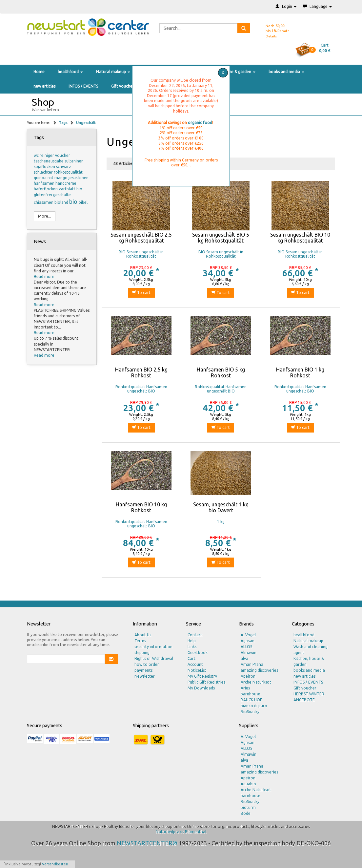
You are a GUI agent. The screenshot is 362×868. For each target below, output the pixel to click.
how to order (147, 664)
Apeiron (248, 676)
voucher (63, 155)
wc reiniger (44, 155)
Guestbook (198, 653)
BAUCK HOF (251, 700)
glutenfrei (43, 195)
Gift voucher (123, 86)
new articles (44, 86)
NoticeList (197, 670)
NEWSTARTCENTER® (147, 843)
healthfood (70, 72)
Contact (195, 635)
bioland (62, 202)
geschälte (62, 195)
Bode (246, 813)
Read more (44, 276)
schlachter (44, 172)
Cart (191, 658)
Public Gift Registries (206, 682)
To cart (141, 293)
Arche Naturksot (256, 682)
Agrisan (248, 641)
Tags (64, 123)
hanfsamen (45, 183)
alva (244, 658)
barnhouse (251, 694)
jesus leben (79, 178)
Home (39, 72)
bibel (83, 202)
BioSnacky (250, 712)
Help (192, 641)
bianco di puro (254, 706)
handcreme (66, 183)
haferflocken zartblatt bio (58, 189)
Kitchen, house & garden (231, 72)
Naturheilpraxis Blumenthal (181, 832)
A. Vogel (248, 635)
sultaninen (74, 161)
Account (195, 664)
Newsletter (145, 676)
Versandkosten (55, 864)
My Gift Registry (202, 676)
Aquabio (248, 784)
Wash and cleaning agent (311, 650)
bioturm (248, 807)
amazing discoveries (259, 670)
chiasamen (44, 202)
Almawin (249, 653)
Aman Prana (252, 664)
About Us (143, 635)
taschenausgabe (49, 161)
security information (153, 647)
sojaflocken (45, 167)
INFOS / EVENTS (83, 86)
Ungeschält (86, 123)
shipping (142, 653)
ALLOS (246, 647)
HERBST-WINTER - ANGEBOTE (310, 697)
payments (143, 670)
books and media (286, 72)
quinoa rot (44, 178)
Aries (245, 688)
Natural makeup (113, 72)
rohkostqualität (68, 172)
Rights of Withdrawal (154, 658)
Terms (140, 641)
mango (61, 178)
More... (45, 216)
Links (192, 647)
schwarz (64, 167)
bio (74, 201)
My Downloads (201, 688)
